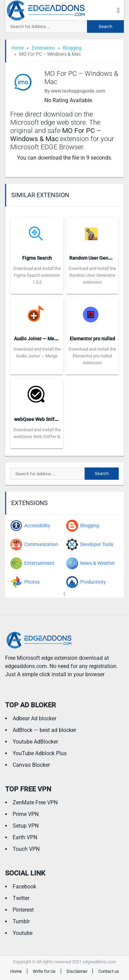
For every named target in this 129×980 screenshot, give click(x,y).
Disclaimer (77, 971)
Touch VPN (26, 849)
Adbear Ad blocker (34, 718)
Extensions (43, 48)
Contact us (109, 971)
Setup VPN (26, 826)
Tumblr (21, 921)
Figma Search (37, 258)
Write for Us (44, 971)
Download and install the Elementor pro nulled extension (92, 356)
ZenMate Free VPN (35, 802)
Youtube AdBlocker (35, 742)
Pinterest (23, 910)
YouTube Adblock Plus (40, 753)
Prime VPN (26, 814)
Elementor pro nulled (92, 339)
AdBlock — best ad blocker (44, 730)
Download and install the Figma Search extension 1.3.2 (37, 275)
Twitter (21, 898)
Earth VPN (25, 837)
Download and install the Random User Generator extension (92, 275)
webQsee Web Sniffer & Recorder (50, 419)
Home (18, 48)
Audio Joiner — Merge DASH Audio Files (57, 339)
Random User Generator (95, 258)
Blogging (72, 48)
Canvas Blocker (31, 765)
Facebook (24, 887)
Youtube (23, 933)
